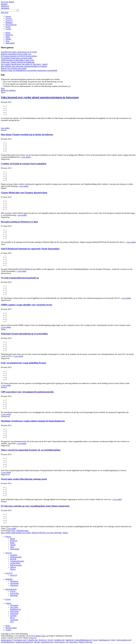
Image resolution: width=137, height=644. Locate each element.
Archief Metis (15, 563)
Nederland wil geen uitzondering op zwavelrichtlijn (24, 334)
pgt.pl (113, 640)
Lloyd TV (9, 573)
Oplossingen (15, 549)
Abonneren (5, 6)
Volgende (20, 531)
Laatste (26, 531)
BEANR (13, 559)
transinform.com (47, 642)
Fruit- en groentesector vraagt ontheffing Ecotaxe (24, 363)
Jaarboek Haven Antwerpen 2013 (14, 619)
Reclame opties (11, 628)
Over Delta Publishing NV (16, 608)
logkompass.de (104, 640)
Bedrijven (14, 541)
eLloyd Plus (14, 593)
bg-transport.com (20, 640)
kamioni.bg (70, 640)
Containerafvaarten (17, 561)
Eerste (3, 531)
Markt (12, 543)
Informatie (14, 595)
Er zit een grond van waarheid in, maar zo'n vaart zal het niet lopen (28, 84)
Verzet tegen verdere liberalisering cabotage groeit (24, 479)
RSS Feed (5, 13)
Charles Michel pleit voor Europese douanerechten (24, 193)
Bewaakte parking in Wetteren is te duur (19, 222)
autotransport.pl (7, 640)
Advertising (14, 583)
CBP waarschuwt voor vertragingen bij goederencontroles (27, 392)
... (16, 531)
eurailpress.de (59, 640)
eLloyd (13, 591)
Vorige (8, 531)
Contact (8, 603)
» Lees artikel (26, 157)
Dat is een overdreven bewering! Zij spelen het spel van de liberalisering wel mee (33, 82)
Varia (12, 547)
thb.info (37, 642)
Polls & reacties (16, 565)
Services (9, 553)
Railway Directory (86, 642)
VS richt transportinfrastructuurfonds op (20, 278)
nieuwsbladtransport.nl (83, 640)
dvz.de (50, 640)
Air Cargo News (72, 642)
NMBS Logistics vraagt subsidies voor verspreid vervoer (27, 305)
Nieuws (8, 537)
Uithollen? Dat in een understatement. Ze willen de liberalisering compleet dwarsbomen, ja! (37, 86)
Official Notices (13, 568)
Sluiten (65, 533)
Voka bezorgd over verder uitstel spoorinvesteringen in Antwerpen (40, 97)
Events (8, 599)
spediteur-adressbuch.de (24, 642)
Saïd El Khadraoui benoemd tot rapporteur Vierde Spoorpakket (30, 249)
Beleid (12, 539)
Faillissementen (16, 557)
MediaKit (9, 579)
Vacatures (14, 555)
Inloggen (4, 4)
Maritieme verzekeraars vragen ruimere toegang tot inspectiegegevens (33, 421)
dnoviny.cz (43, 640)
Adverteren (5, 8)
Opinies (13, 545)
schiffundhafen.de (8, 642)
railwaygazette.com (124, 640)
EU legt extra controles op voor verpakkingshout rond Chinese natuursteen (35, 506)
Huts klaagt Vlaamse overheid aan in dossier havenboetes (27, 134)
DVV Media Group (38, 636)
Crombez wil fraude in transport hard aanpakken (24, 164)
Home (8, 626)
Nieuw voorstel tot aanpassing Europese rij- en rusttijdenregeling (31, 450)
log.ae (95, 640)
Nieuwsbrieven (11, 589)
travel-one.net (60, 642)
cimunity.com (33, 640)
